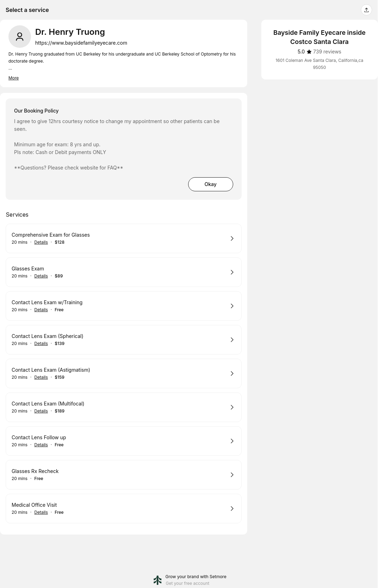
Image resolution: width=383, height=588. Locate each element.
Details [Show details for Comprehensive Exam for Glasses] (41, 242)
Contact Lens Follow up (39, 437)
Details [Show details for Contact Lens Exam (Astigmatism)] (41, 377)
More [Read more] (14, 78)
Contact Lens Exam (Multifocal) (48, 404)
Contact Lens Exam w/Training (47, 302)
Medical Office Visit (34, 505)
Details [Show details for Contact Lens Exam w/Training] (41, 310)
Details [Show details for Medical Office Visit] (41, 512)
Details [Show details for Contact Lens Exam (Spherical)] (41, 344)
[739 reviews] (327, 52)
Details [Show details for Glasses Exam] (41, 276)
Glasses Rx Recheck (35, 471)
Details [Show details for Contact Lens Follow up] (41, 445)
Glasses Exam (28, 269)
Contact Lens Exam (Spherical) (47, 336)
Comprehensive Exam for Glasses (51, 235)
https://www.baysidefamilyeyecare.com (81, 43)
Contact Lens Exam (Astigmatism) (51, 370)
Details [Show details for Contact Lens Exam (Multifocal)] (41, 411)
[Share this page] (366, 10)
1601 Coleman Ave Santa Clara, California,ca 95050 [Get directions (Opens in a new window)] (320, 64)
